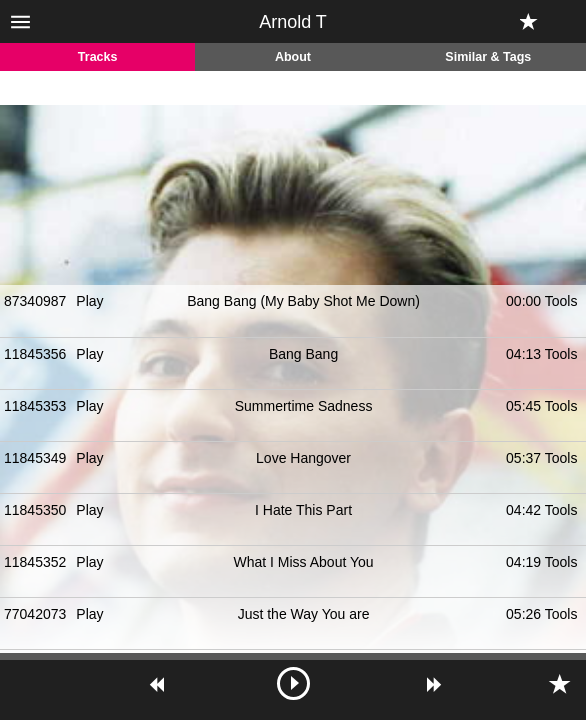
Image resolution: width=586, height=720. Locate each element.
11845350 (35, 510)
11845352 (35, 562)
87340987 (35, 301)
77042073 (35, 614)
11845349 (35, 458)
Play (89, 301)
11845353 (35, 406)
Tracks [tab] (98, 57)
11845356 (35, 354)
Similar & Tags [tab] (488, 57)
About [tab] (293, 57)
